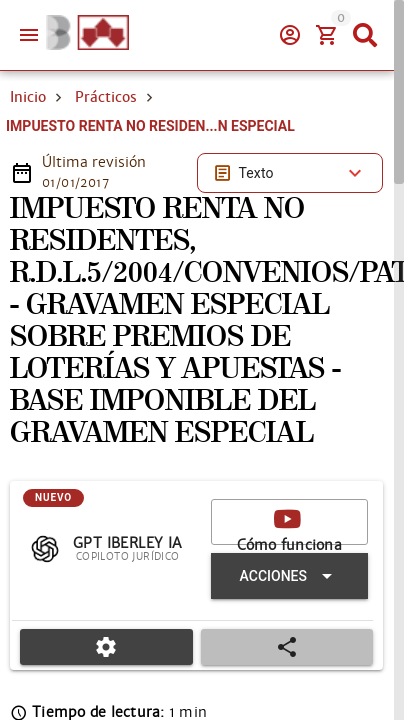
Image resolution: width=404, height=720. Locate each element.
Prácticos (106, 97)
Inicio (28, 97)
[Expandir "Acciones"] (289, 576)
